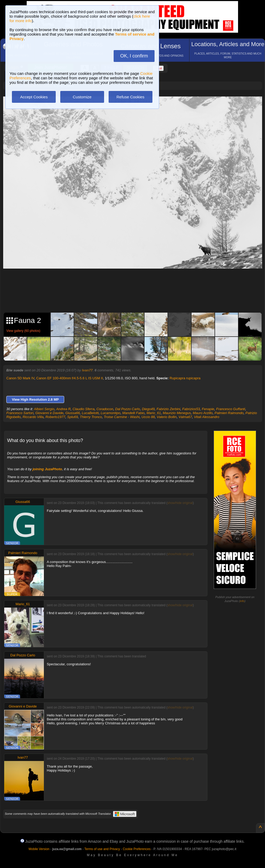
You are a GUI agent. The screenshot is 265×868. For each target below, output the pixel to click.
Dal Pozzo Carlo (128, 409)
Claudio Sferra (84, 409)
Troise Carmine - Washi (122, 417)
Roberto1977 (55, 417)
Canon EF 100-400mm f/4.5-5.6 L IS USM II (69, 378)
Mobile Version (39, 849)
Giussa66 (73, 413)
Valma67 (185, 417)
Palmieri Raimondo (229, 413)
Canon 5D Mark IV (20, 378)
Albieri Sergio (44, 409)
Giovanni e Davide (49, 413)
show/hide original (180, 503)
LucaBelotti (90, 413)
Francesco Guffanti (231, 409)
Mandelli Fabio (134, 413)
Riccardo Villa (33, 417)
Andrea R (63, 409)
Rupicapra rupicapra (185, 378)
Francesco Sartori (20, 413)
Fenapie (208, 409)
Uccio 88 (148, 417)
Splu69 (72, 417)
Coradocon (105, 409)
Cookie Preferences (137, 849)
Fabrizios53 (191, 409)
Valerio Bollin (167, 417)
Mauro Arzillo (203, 413)
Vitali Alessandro (207, 417)
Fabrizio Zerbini (169, 409)
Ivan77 (87, 370)
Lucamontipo (110, 413)
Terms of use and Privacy (102, 849)
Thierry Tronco (91, 417)
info (242, 601)
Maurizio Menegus (177, 413)
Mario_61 (154, 413)
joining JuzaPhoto (47, 469)
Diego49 (148, 409)
